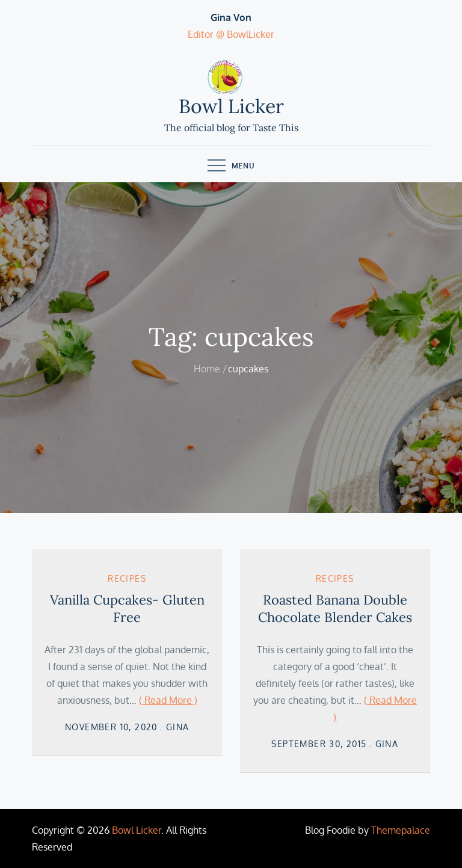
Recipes (127, 578)
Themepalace (401, 830)
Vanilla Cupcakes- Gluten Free (127, 608)
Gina (178, 727)
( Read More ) (168, 700)
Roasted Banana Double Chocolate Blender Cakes (335, 608)
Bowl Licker (231, 106)
